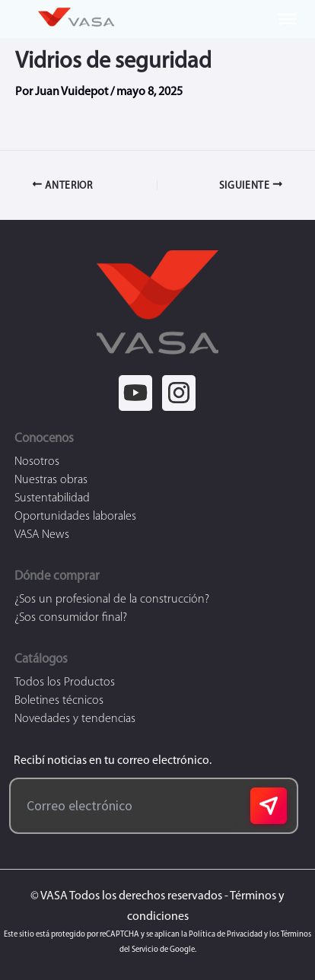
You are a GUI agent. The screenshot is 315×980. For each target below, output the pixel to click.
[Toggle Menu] (288, 19)
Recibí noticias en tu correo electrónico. (110, 761)
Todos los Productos (65, 682)
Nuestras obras (51, 480)
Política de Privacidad (226, 935)
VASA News (42, 535)
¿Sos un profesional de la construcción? (112, 600)
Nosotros (37, 462)
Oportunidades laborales (75, 517)
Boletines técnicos (59, 701)
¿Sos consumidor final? (71, 618)
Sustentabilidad (52, 498)
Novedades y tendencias (75, 719)
